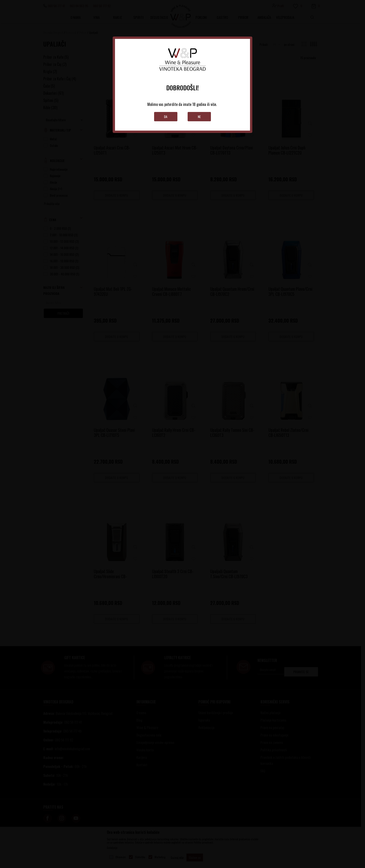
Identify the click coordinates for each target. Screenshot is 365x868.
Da (166, 117)
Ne (199, 117)
